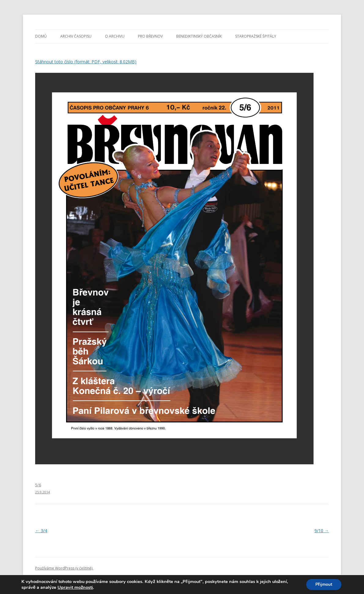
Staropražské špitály (256, 36)
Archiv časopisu (76, 36)
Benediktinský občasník (199, 36)
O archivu (115, 36)
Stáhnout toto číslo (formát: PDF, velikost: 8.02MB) (86, 62)
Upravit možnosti (75, 587)
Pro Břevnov (150, 36)
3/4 (41, 531)
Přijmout (324, 584)
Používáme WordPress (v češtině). (64, 568)
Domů (41, 36)
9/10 (322, 531)
